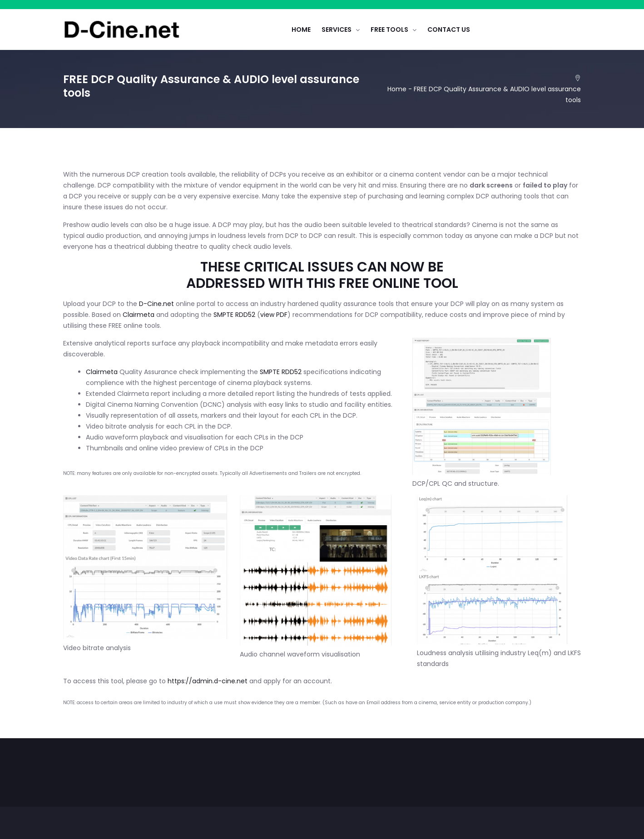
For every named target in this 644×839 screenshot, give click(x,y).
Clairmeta (139, 315)
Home (397, 89)
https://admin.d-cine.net (208, 681)
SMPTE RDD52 (234, 315)
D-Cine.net (156, 304)
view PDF (274, 315)
